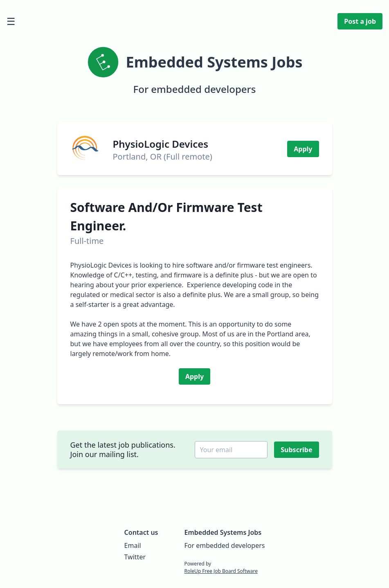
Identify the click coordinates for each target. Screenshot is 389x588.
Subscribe (297, 450)
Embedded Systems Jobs (223, 532)
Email (133, 545)
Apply (303, 149)
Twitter (135, 557)
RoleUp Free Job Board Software (221, 571)
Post (360, 21)
